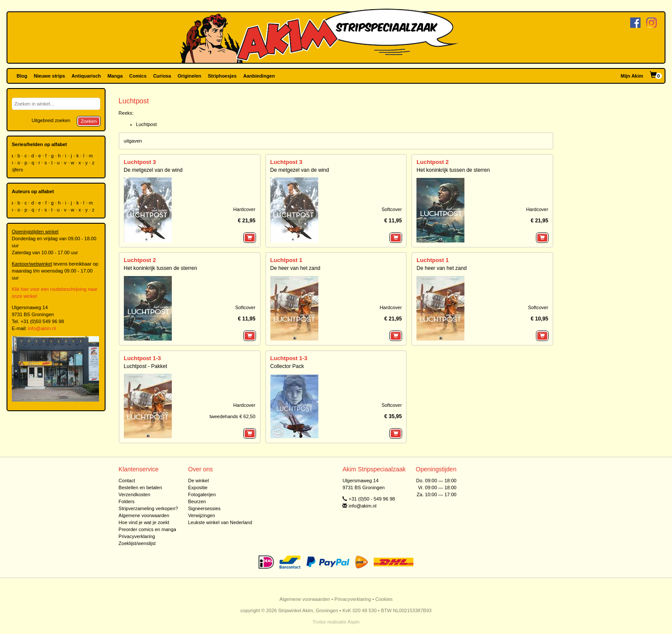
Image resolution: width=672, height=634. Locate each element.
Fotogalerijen (202, 494)
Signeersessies (204, 508)
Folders (127, 501)
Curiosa (162, 76)
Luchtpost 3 (140, 162)
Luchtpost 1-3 (142, 358)
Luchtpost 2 (433, 162)
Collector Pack (287, 366)
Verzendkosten (135, 494)
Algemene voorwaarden (144, 515)
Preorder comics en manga (147, 529)
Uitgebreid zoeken (51, 120)
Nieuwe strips (50, 76)
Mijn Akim (632, 76)
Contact (127, 481)
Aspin (354, 622)
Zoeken (89, 121)
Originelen (189, 76)
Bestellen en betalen (140, 487)
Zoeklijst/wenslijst (137, 543)
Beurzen (197, 501)
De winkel (198, 481)
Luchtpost (147, 124)
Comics (138, 76)
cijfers (17, 170)
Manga (115, 76)
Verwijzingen (201, 515)
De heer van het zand (295, 268)
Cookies (384, 599)
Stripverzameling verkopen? (148, 508)
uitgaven (133, 141)
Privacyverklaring (137, 536)
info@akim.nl (42, 328)
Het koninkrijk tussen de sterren (453, 170)
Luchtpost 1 (287, 260)
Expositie (198, 487)
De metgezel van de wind (153, 170)
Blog (22, 76)
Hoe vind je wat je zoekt (144, 522)
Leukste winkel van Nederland (220, 522)
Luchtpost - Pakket (145, 366)
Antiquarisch (86, 76)
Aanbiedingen (259, 76)
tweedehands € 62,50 (232, 416)
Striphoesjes (222, 76)
